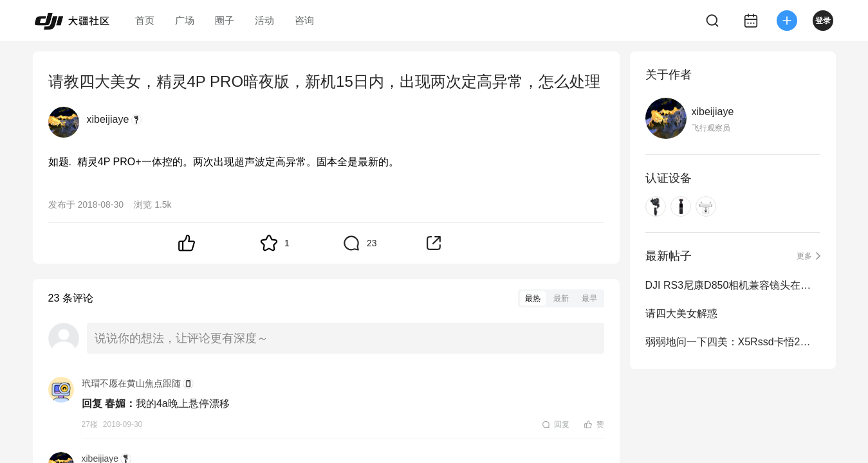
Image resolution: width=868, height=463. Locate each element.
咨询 (304, 20)
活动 (264, 20)
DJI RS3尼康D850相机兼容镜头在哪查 (733, 285)
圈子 (225, 20)
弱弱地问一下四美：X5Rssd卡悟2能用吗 (733, 342)
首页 (145, 20)
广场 (185, 20)
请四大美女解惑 (681, 313)
